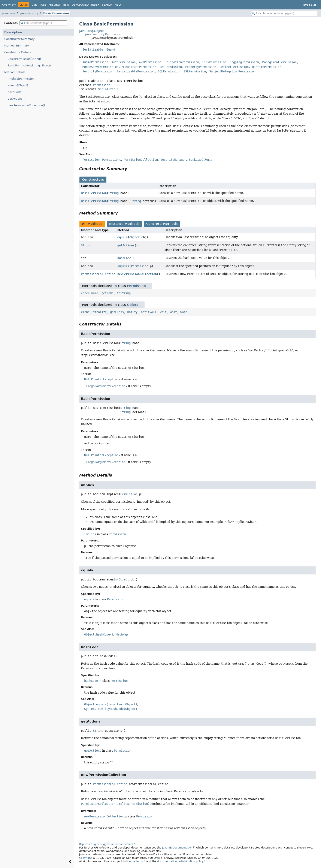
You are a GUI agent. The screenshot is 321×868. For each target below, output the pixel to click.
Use (34, 5)
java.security (29, 13)
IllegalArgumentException (105, 386)
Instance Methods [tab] (124, 224)
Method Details (15, 72)
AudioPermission (95, 62)
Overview (9, 5)
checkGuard (90, 293)
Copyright (86, 858)
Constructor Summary (19, 39)
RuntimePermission (267, 67)
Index (95, 5)
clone (85, 312)
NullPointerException (101, 379)
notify (132, 312)
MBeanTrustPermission (139, 67)
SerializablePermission (136, 71)
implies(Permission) (22, 79)
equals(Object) (18, 85)
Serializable (93, 49)
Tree (43, 5)
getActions (126, 245)
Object (134, 237)
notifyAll (149, 312)
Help (118, 5)
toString (124, 293)
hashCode (124, 258)
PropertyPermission (201, 67)
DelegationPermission (182, 62)
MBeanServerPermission (100, 67)
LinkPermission (214, 62)
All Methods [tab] (92, 224)
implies (123, 266)
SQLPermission (169, 71)
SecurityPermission (98, 71)
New (66, 5)
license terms (135, 861)
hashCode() (16, 92)
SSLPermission (195, 71)
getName (107, 293)
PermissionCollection (98, 274)
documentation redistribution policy (180, 861)
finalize (100, 312)
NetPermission (171, 67)
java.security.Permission (103, 34)
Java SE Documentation (177, 848)
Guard (111, 49)
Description (13, 32)
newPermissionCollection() (26, 105)
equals (122, 237)
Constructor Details (18, 52)
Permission (102, 85)
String (113, 193)
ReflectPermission (234, 67)
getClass (117, 312)
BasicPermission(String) (24, 59)
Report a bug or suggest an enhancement (106, 844)
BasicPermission (56, 13)
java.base (9, 13)
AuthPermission (124, 62)
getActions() (16, 99)
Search (107, 5)
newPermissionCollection (137, 274)
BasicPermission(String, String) (29, 65)
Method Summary (17, 46)
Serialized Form (200, 160)
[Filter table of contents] (43, 23)
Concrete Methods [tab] (162, 224)
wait (163, 312)
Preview (54, 5)
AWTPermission (150, 62)
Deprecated (80, 5)
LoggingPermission (244, 62)
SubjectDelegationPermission (232, 71)
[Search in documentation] (284, 13)
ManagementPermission (279, 62)
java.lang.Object (92, 31)
